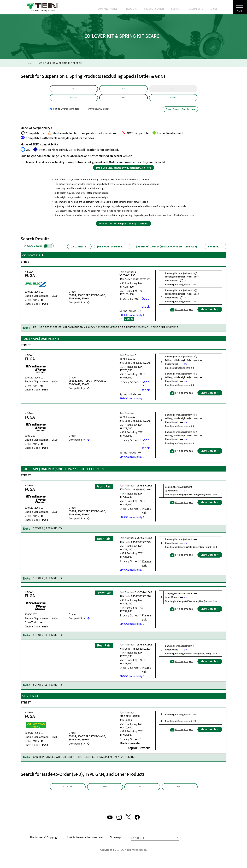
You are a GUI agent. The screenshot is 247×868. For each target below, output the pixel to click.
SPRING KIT (216, 251)
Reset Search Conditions (180, 113)
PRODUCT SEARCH (154, 9)
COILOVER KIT (80, 251)
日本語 (214, 9)
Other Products (142, 792)
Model (123, 90)
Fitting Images (181, 314)
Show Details (210, 313)
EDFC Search (180, 792)
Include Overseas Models (64, 113)
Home (30, 63)
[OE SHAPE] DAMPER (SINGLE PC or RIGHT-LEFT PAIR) (168, 251)
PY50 (123, 101)
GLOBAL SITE (196, 9)
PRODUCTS (131, 9)
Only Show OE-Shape (97, 113)
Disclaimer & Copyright (45, 843)
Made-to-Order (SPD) (68, 792)
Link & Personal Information (85, 843)
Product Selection (74, 101)
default (74, 90)
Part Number (173, 101)
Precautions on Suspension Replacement (124, 228)
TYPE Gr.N (105, 792)
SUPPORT (176, 9)
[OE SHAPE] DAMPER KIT (113, 251)
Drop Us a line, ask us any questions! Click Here (124, 172)
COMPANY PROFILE (108, 9)
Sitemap (115, 843)
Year (173, 90)
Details (129, 323)
